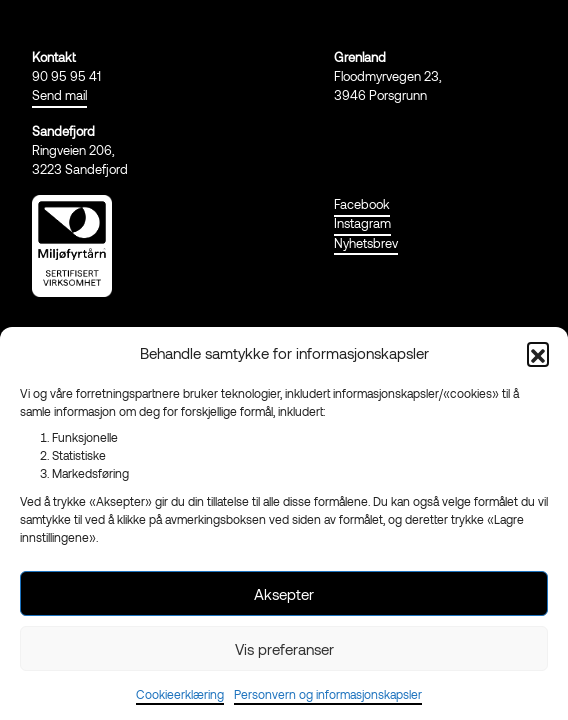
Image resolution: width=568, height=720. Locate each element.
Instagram (362, 223)
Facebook (362, 204)
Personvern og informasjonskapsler (328, 694)
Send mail (59, 95)
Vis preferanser (284, 649)
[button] (538, 353)
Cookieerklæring (180, 694)
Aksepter (284, 594)
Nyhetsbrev (366, 243)
